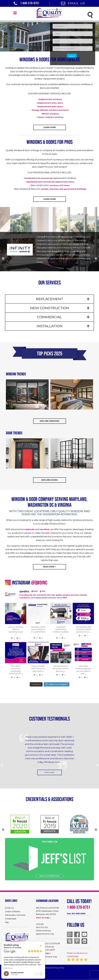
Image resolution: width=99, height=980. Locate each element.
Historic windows (50, 114)
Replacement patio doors (50, 106)
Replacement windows (50, 99)
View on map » (43, 918)
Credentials (11, 919)
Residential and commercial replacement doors (50, 182)
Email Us (73, 3)
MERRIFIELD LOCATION (48, 943)
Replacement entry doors (50, 103)
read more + (49, 567)
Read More (49, 772)
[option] (49, 26)
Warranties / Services (15, 915)
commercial (47, 178)
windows (54, 185)
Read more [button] (8, 968)
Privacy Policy (59, 968)
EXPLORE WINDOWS (50, 421)
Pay (7, 922)
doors (67, 185)
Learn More (50, 127)
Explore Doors (49, 480)
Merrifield (45, 529)
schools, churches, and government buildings (63, 189)
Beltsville (30, 529)
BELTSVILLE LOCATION (47, 908)
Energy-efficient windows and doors (50, 110)
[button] (41, 946)
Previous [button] (3, 259)
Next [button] (96, 259)
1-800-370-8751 (26, 3)
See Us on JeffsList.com (49, 876)
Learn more (50, 262)
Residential (30, 178)
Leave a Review (13, 911)
